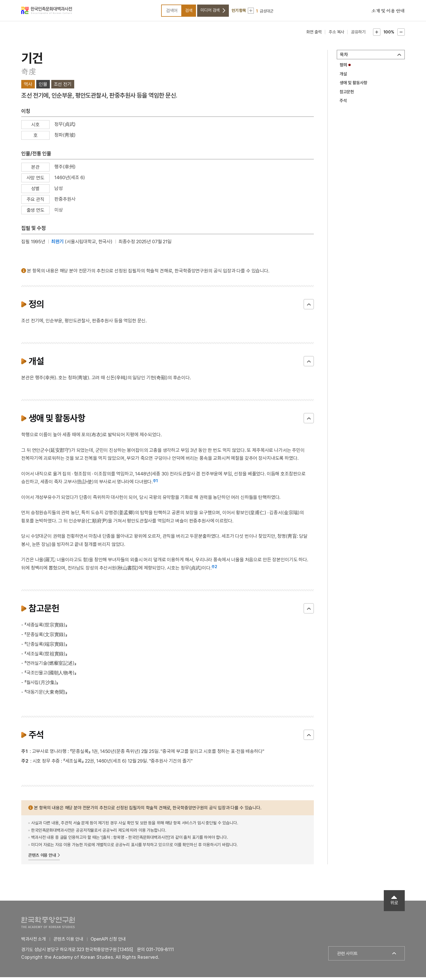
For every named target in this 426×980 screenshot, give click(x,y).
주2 (214, 570)
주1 (155, 484)
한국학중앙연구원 (48, 925)
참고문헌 (347, 95)
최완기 (58, 245)
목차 (344, 58)
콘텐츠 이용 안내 (42, 858)
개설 (343, 77)
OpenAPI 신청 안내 (108, 942)
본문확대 (377, 35)
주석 (343, 104)
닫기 (309, 307)
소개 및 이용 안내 (388, 13)
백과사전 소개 (34, 942)
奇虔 (29, 74)
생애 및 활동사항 (353, 86)
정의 (343, 68)
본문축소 (401, 35)
